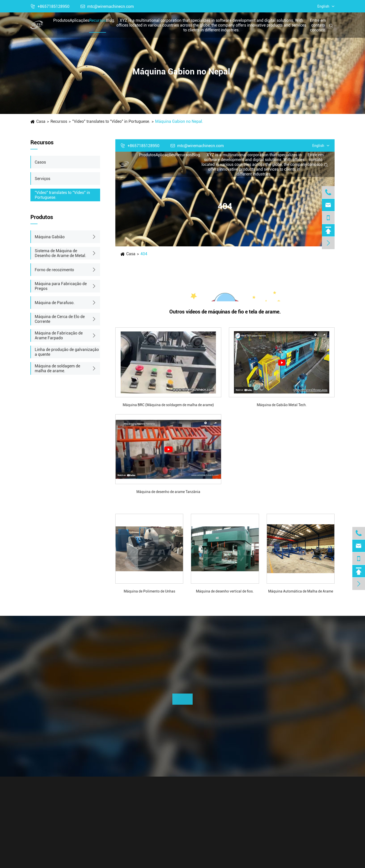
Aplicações (79, 20)
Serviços (42, 179)
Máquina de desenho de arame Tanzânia (168, 492)
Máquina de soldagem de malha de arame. (57, 368)
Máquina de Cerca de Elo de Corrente (60, 319)
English (323, 6)
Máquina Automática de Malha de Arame (301, 591)
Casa (41, 121)
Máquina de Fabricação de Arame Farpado (59, 336)
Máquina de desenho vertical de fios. (225, 591)
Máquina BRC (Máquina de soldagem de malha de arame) (168, 405)
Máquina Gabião (50, 237)
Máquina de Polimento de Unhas (149, 591)
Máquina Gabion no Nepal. (179, 121)
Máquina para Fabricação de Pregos (61, 286)
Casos (40, 162)
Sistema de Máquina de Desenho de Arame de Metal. (60, 253)
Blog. (111, 20)
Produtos (61, 20)
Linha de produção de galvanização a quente (67, 352)
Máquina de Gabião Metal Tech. (282, 405)
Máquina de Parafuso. (55, 303)
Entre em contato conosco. (318, 25)
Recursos (98, 20)
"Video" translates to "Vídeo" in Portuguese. (111, 121)
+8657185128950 (50, 6)
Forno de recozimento (54, 270)
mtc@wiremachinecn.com (107, 6)
